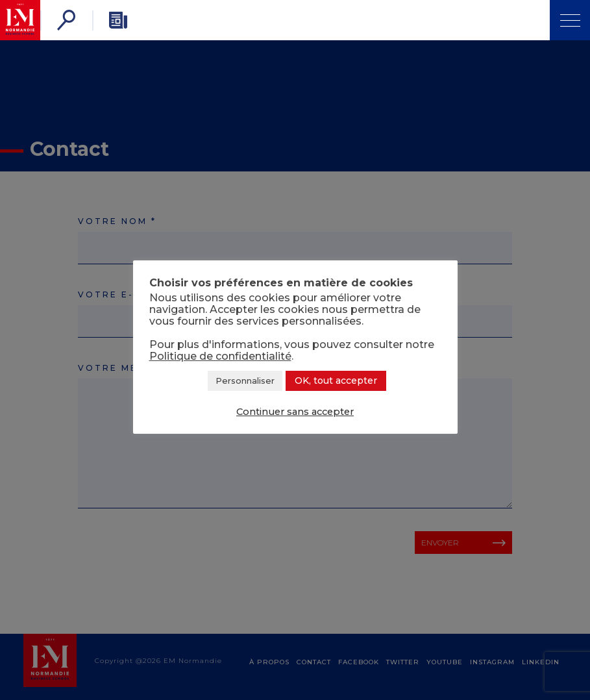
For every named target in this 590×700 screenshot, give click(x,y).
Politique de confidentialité (220, 356)
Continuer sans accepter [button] (295, 412)
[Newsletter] (118, 20)
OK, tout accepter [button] (336, 381)
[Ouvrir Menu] (570, 20)
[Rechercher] (66, 20)
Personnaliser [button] (245, 381)
